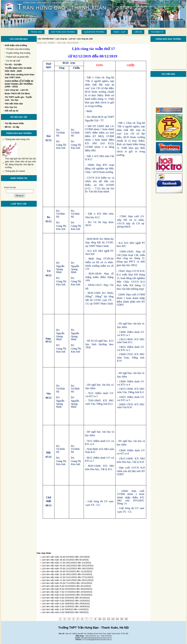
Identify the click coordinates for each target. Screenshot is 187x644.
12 (109, 619)
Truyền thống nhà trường (18, 53)
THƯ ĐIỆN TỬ (157, 32)
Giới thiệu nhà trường (63, 32)
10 (100, 619)
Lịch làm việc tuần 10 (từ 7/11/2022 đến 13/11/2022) (67, 583)
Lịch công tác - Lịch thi (65, 39)
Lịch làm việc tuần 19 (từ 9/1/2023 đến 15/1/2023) (66, 557)
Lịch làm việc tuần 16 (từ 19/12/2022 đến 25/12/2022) (68, 566)
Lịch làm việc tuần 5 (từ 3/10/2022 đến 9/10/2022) (66, 598)
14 (117, 619)
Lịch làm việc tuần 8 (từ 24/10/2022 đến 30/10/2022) (67, 589)
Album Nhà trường (94, 32)
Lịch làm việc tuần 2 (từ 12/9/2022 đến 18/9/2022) (66, 606)
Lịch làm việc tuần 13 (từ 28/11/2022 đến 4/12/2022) (67, 574)
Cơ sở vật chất (13, 61)
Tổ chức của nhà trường (18, 49)
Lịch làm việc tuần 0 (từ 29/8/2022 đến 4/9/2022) (65, 612)
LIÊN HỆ (138, 32)
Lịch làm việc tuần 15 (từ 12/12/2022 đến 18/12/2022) (68, 568)
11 (104, 619)
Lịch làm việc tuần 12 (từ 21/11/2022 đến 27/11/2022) (68, 577)
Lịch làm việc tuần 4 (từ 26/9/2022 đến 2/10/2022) (66, 601)
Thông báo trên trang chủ (17, 139)
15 (122, 619)
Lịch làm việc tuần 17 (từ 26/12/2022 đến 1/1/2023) (66, 563)
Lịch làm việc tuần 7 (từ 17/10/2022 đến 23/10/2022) (67, 592)
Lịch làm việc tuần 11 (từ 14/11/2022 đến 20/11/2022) (68, 580)
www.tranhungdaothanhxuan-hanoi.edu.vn (97, 640)
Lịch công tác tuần (85, 39)
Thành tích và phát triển (18, 57)
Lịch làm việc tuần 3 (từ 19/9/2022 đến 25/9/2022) (66, 604)
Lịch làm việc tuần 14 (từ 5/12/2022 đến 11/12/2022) (67, 571)
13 (113, 619)
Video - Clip (119, 32)
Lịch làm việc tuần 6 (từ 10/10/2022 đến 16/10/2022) (67, 595)
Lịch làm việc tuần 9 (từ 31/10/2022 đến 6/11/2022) (66, 586)
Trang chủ (36, 32)
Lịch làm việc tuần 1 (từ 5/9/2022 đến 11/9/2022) (65, 609)
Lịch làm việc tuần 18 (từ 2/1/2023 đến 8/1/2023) (65, 560)
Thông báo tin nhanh (15, 171)
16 (126, 619)
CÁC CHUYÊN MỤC (46, 39)
